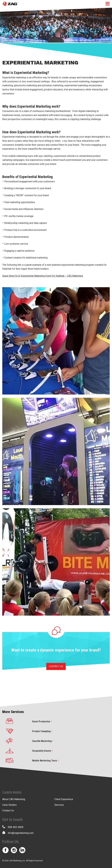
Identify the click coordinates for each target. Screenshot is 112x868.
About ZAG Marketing (14, 799)
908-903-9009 (13, 827)
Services (59, 805)
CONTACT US (56, 666)
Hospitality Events (43, 751)
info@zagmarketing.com (18, 833)
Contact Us (8, 811)
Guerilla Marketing (43, 741)
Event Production (42, 722)
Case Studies (9, 805)
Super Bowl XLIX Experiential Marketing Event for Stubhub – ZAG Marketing (43, 276)
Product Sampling (43, 731)
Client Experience (64, 799)
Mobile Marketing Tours (46, 761)
